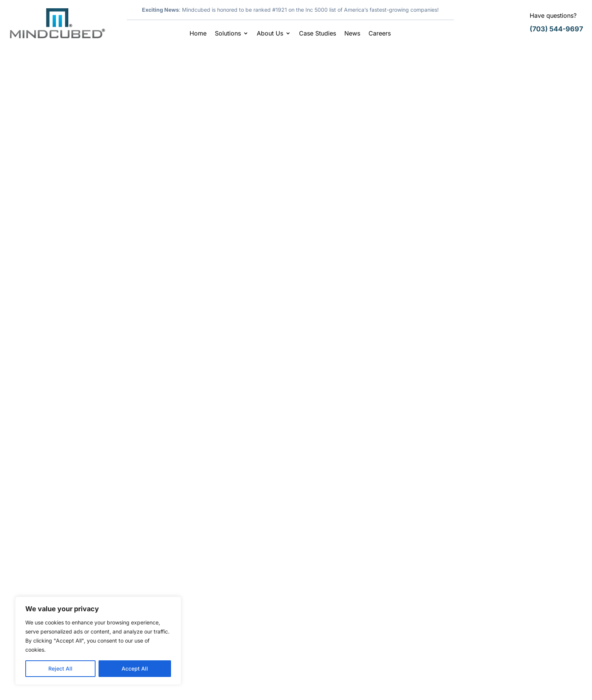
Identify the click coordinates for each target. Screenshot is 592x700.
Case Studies (318, 34)
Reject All (60, 668)
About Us (270, 34)
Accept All (135, 668)
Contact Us (322, 616)
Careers (380, 34)
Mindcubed (82, 126)
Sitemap (551, 683)
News (352, 34)
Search (520, 77)
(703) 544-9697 (556, 29)
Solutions (228, 34)
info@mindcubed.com (490, 649)
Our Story (188, 601)
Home (198, 34)
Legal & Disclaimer (461, 683)
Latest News (155, 126)
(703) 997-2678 (482, 631)
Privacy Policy (514, 683)
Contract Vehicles (199, 616)
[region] (98, 641)
